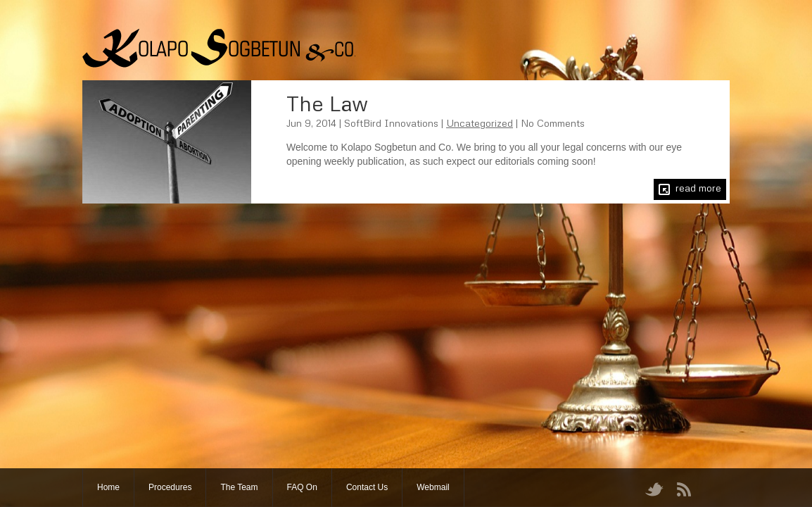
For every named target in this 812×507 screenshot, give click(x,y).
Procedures (170, 487)
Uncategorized (480, 123)
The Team (239, 487)
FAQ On (302, 487)
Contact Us (367, 487)
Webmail (433, 487)
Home (108, 487)
